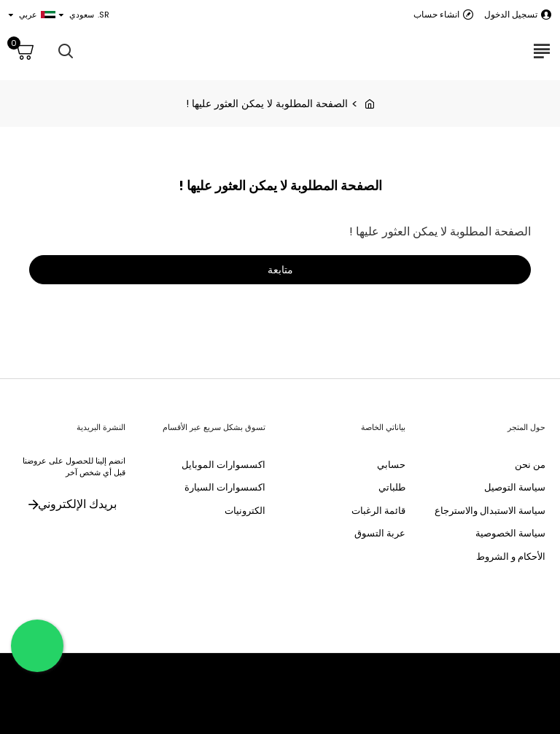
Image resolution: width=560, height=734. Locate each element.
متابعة (280, 271)
